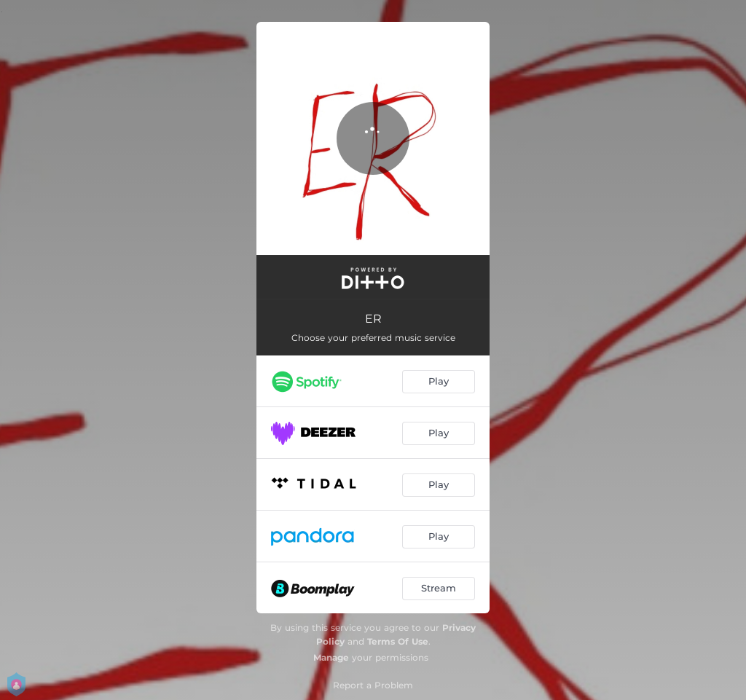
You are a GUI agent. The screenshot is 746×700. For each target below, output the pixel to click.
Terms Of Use (398, 641)
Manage (331, 657)
